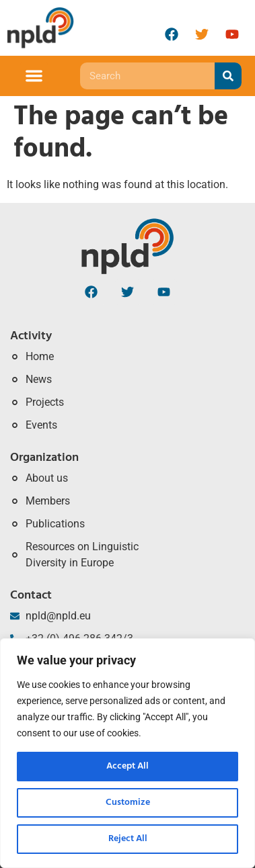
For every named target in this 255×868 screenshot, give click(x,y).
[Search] (228, 76)
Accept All (128, 766)
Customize (128, 802)
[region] (128, 753)
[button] (34, 76)
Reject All (128, 839)
